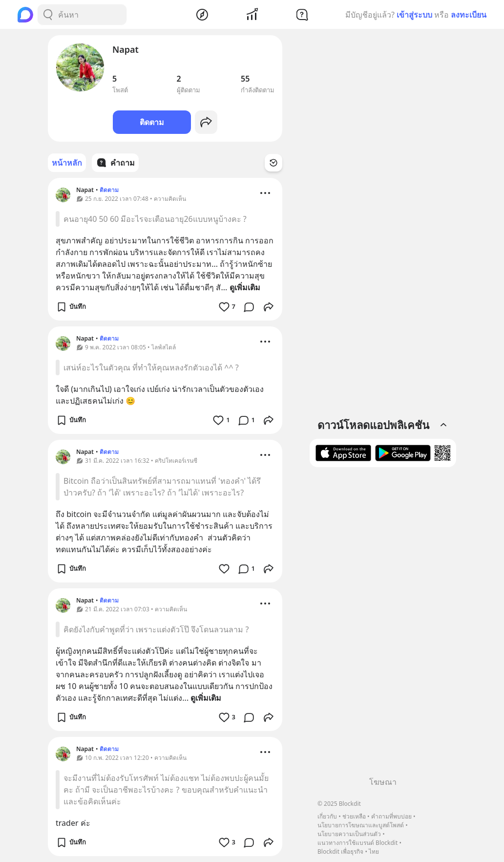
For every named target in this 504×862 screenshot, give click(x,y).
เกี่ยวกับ (327, 816)
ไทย (374, 851)
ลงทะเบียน (469, 15)
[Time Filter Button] (273, 163)
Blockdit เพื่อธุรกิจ (340, 851)
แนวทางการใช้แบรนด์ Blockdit (357, 843)
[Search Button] (48, 15)
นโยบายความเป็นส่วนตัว (349, 834)
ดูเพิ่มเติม (245, 287)
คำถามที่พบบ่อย (391, 816)
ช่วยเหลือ (354, 816)
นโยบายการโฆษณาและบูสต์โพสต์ (361, 825)
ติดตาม (152, 122)
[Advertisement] (383, 625)
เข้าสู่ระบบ (414, 15)
